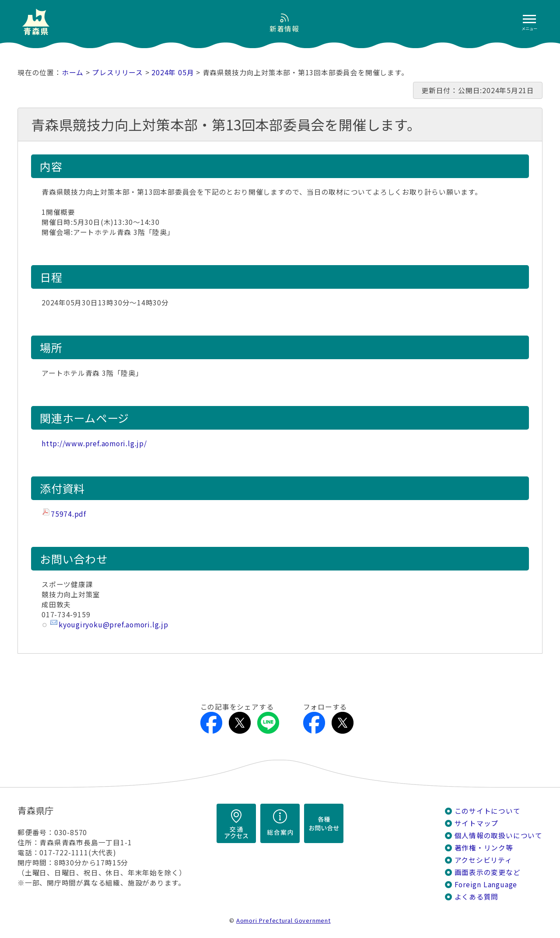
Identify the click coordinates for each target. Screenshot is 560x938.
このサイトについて (488, 811)
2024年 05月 (173, 72)
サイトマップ (477, 823)
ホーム (73, 72)
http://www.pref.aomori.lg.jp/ (94, 443)
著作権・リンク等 (484, 848)
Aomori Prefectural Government (283, 920)
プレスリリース (117, 72)
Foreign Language (486, 884)
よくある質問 (477, 897)
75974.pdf (68, 514)
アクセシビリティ (483, 860)
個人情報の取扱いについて (499, 835)
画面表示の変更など (488, 872)
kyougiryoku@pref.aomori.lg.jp (114, 625)
